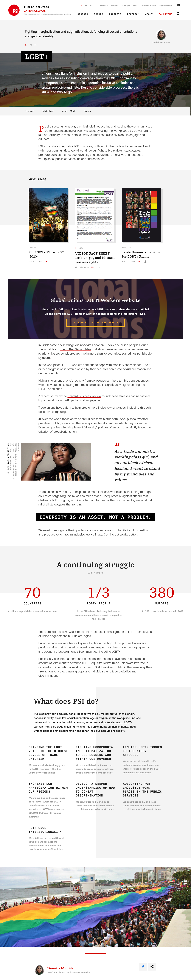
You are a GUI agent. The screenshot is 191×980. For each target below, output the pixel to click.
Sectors (83, 14)
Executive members (148, 5)
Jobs (135, 5)
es (36, 45)
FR (86, 5)
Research (104, 5)
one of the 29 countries (75, 349)
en (26, 45)
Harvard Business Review (84, 396)
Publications (48, 111)
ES (91, 5)
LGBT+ (80, 248)
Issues (99, 14)
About (149, 14)
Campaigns (166, 14)
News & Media (69, 111)
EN (81, 5)
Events (87, 111)
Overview (30, 111)
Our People (125, 5)
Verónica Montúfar (161, 42)
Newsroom (133, 14)
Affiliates (114, 5)
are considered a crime (71, 354)
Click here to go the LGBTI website (95, 323)
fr (31, 45)
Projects (115, 14)
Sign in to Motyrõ (166, 5)
